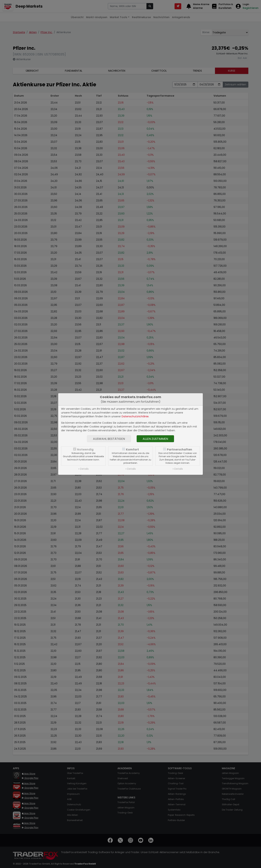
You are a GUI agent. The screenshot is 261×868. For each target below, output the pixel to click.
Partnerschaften (180, 449)
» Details (83, 469)
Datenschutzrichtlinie (135, 416)
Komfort (132, 449)
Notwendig (85, 449)
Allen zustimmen (155, 439)
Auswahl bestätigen (109, 439)
